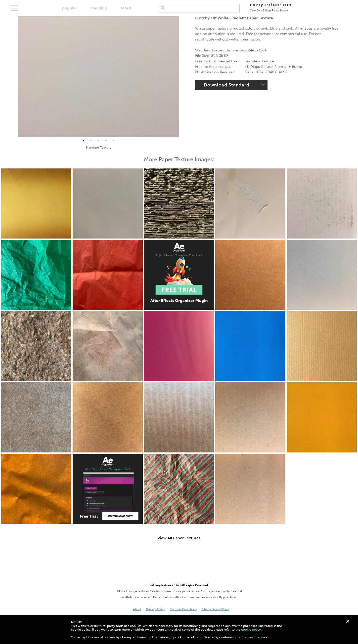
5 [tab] (113, 141)
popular (70, 8)
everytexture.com (271, 7)
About (137, 609)
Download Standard (227, 85)
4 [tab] (106, 141)
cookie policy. (251, 629)
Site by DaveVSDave (215, 609)
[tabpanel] (98, 77)
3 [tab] (98, 141)
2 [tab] (91, 141)
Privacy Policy (156, 609)
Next (183, 77)
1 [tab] (84, 141)
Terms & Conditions (183, 609)
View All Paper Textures (179, 538)
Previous (14, 77)
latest (126, 8)
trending (99, 8)
